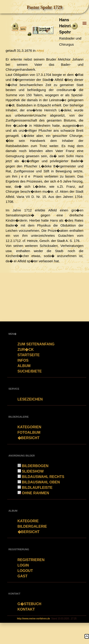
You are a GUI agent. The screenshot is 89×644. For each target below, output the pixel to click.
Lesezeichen (30, 399)
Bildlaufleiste (35, 488)
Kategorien (29, 427)
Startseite (29, 355)
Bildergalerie (32, 526)
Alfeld (40, 51)
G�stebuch (30, 604)
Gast (23, 576)
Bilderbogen (33, 466)
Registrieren (31, 560)
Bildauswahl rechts (41, 477)
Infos (23, 360)
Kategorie (28, 521)
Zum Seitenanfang (36, 344)
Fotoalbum (29, 432)
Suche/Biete (30, 371)
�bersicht (29, 438)
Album (24, 366)
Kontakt (26, 609)
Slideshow (31, 471)
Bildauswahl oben (39, 482)
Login (23, 565)
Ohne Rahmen (33, 493)
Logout (25, 571)
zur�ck (26, 350)
